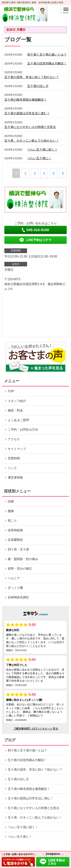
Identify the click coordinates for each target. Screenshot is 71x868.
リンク (12, 468)
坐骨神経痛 (15, 530)
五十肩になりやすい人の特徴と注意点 (30, 127)
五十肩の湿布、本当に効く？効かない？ (32, 77)
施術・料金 (15, 410)
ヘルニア (14, 578)
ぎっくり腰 (15, 588)
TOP (11, 391)
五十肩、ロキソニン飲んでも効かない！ (32, 141)
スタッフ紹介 (17, 401)
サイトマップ (17, 449)
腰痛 (11, 511)
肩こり (12, 521)
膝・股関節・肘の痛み (23, 559)
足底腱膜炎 (15, 540)
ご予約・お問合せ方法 (23, 430)
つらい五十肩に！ (39, 158)
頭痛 (11, 501)
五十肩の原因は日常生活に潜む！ (27, 113)
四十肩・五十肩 (18, 549)
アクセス (14, 439)
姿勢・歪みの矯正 (20, 569)
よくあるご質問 (18, 420)
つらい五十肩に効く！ (42, 150)
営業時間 (14, 458)
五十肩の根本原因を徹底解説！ (26, 100)
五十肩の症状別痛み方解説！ (47, 63)
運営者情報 (15, 478)
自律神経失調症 (18, 597)
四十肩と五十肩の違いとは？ (47, 55)
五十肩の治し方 (38, 86)
